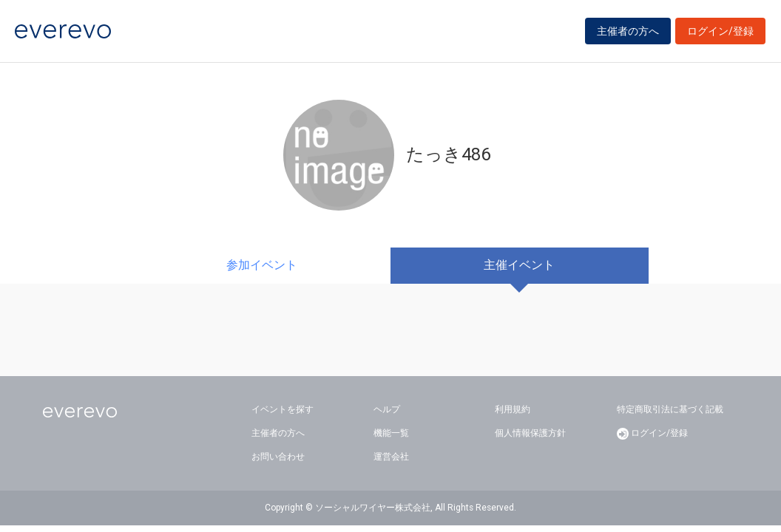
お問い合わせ (278, 457)
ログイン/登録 (720, 31)
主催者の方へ (628, 31)
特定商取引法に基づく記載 (670, 409)
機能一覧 (391, 433)
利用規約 (513, 409)
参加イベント (262, 265)
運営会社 (391, 457)
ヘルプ (387, 409)
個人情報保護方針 (530, 433)
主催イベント (519, 265)
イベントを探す (283, 409)
